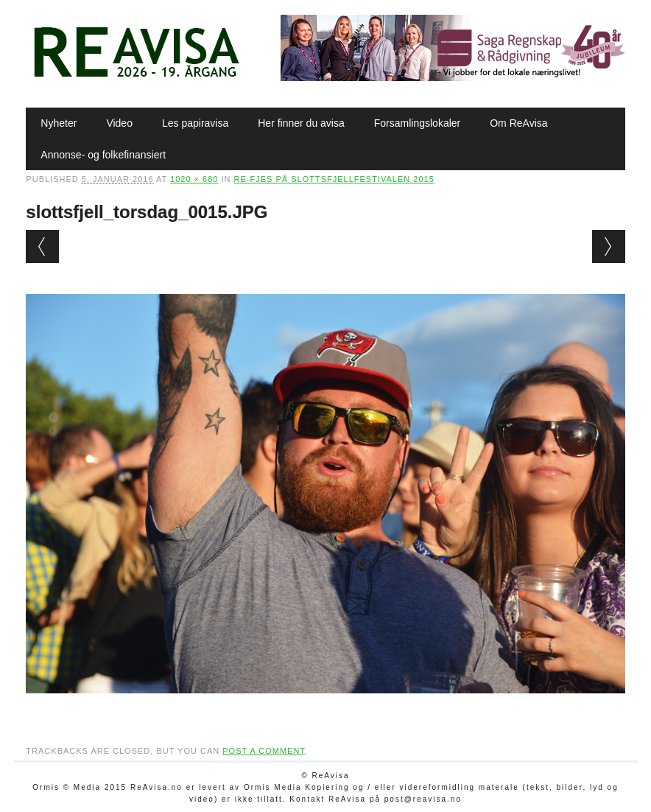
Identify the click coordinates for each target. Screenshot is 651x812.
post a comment (264, 751)
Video (119, 123)
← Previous (42, 246)
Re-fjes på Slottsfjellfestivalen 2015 (334, 179)
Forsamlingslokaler (417, 123)
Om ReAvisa (518, 123)
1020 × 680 (194, 179)
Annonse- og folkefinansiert (103, 155)
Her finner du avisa (301, 123)
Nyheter (59, 123)
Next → (609, 246)
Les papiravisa (195, 123)
